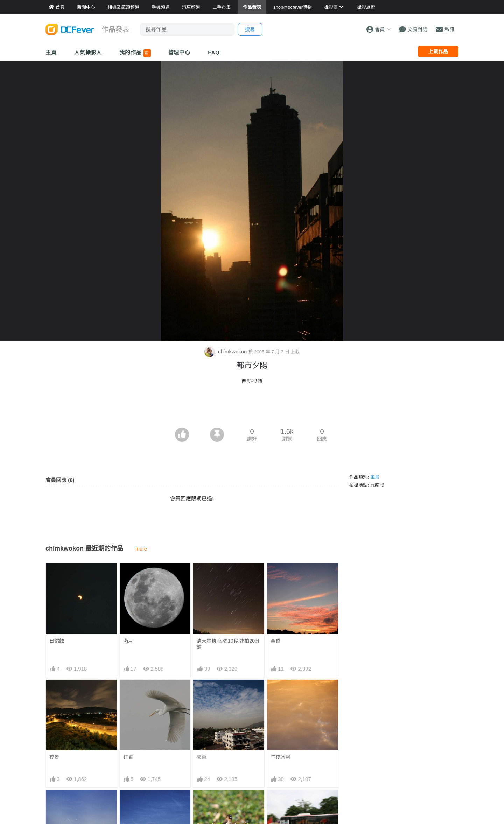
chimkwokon (226, 351)
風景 (375, 477)
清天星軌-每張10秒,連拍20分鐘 (228, 644)
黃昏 (275, 641)
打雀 (128, 757)
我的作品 (135, 53)
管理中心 (180, 52)
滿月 (128, 641)
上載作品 (438, 51)
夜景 (54, 757)
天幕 (202, 757)
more (141, 549)
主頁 (51, 52)
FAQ (214, 52)
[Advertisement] (252, 408)
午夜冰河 (280, 757)
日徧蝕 (57, 641)
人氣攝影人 (88, 52)
